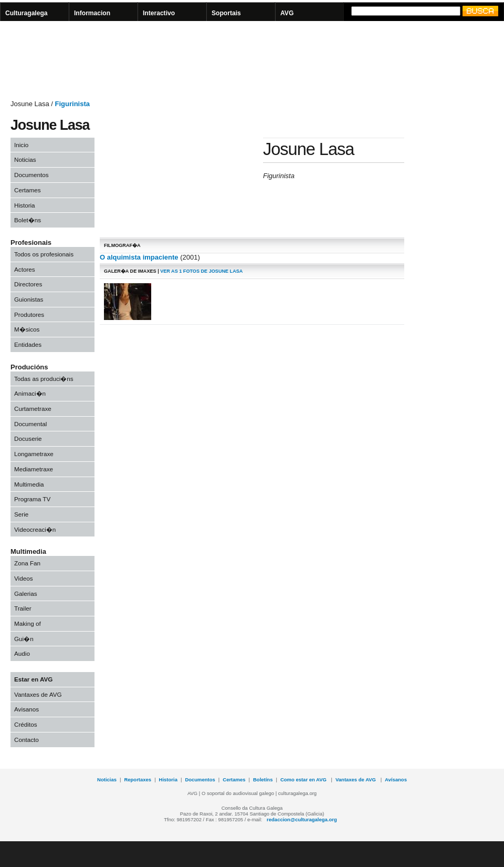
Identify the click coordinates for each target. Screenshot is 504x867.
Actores (25, 269)
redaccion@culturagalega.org (302, 819)
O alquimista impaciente (139, 257)
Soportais (226, 13)
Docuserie (28, 438)
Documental (30, 424)
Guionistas (29, 299)
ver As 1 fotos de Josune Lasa (201, 271)
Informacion (92, 13)
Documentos (31, 175)
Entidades (28, 344)
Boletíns (263, 780)
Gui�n (24, 639)
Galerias (26, 594)
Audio (22, 653)
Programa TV (32, 499)
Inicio (21, 145)
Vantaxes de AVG (38, 694)
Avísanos (396, 780)
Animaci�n (30, 393)
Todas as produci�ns (44, 379)
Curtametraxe (33, 409)
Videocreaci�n (35, 529)
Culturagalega (27, 13)
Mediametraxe (34, 469)
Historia (25, 205)
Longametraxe (34, 454)
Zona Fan (27, 563)
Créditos (26, 724)
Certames (28, 190)
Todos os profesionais (44, 254)
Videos (24, 578)
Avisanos (27, 709)
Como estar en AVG (304, 780)
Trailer (23, 608)
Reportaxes (138, 780)
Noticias (25, 159)
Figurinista (72, 104)
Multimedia (29, 484)
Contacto (27, 740)
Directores (28, 284)
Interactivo (159, 13)
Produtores (29, 314)
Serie (21, 514)
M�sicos (27, 329)
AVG (287, 13)
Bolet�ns (28, 220)
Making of (28, 623)
